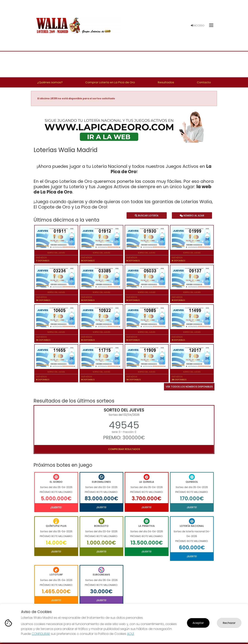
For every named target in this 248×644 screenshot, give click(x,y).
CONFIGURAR (41, 634)
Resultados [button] (166, 82)
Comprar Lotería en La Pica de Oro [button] (110, 82)
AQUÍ (131, 634)
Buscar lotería (147, 216)
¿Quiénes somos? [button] (50, 82)
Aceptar (198, 623)
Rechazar (229, 623)
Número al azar (192, 216)
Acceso (198, 25)
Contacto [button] (204, 82)
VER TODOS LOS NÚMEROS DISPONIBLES (189, 387)
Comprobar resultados (124, 449)
